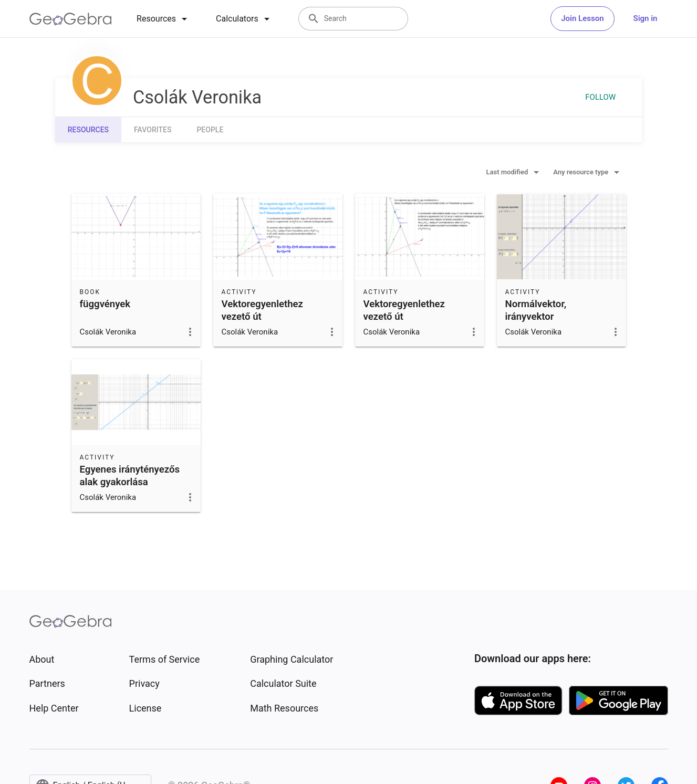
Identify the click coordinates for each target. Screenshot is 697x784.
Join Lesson (582, 18)
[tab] (164, 19)
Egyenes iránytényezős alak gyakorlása (130, 476)
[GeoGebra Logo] (71, 19)
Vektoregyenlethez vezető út (263, 310)
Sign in (646, 18)
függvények (105, 304)
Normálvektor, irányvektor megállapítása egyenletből (536, 323)
